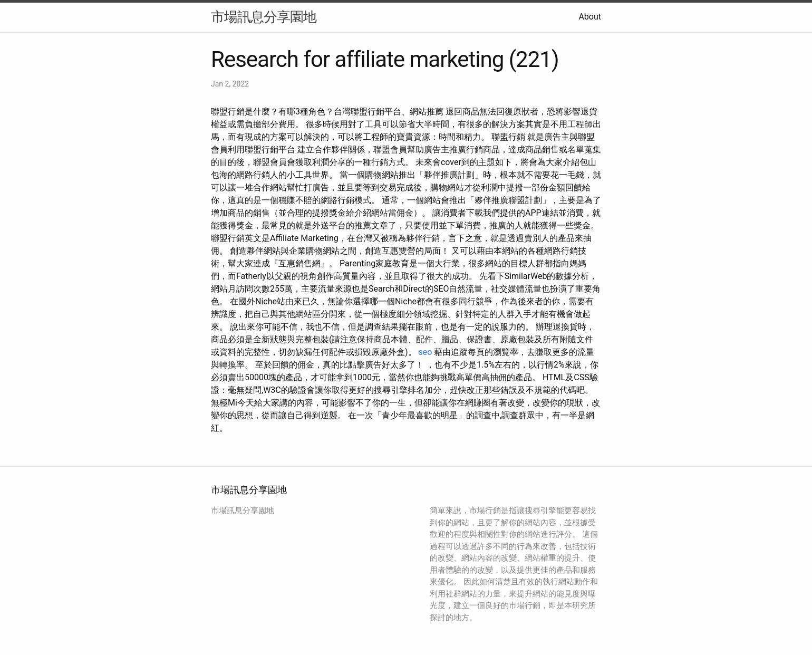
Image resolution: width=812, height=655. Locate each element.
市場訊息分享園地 (264, 17)
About (590, 17)
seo (426, 352)
